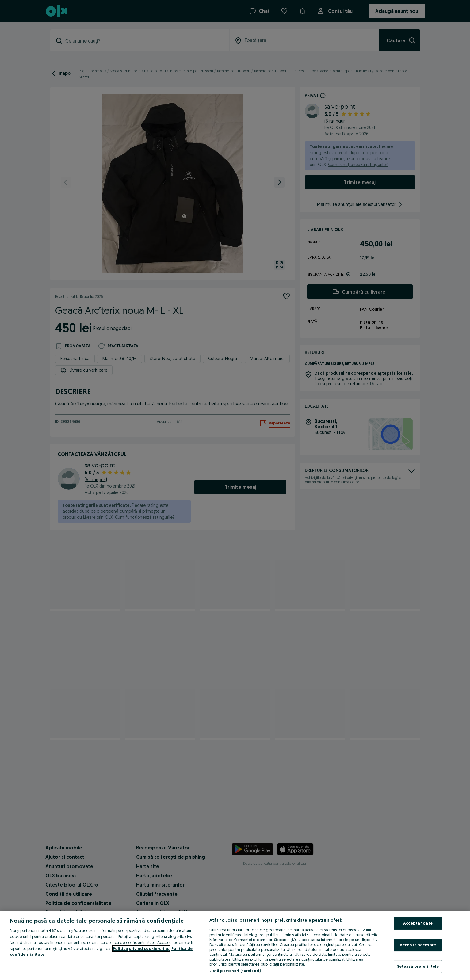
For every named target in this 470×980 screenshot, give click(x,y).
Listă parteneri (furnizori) (235, 971)
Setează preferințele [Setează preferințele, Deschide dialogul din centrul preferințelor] (418, 966)
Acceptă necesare (418, 945)
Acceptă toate (418, 923)
